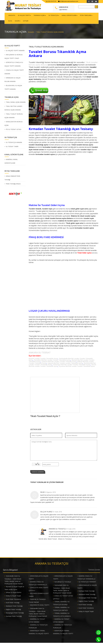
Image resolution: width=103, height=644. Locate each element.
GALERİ (11, 22)
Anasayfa (31, 33)
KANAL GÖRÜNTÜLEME (66, 16)
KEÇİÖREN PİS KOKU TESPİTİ (40, 606)
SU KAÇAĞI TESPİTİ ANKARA (15, 52)
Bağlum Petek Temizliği (13, 611)
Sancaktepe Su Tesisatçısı (63, 583)
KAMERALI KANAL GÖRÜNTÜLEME (11, 162)
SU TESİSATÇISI (51, 16)
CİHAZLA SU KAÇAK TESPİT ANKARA (14, 73)
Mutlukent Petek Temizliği (14, 607)
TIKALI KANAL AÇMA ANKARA (16, 103)
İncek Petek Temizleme (13, 600)
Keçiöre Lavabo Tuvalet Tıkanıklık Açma (43, 360)
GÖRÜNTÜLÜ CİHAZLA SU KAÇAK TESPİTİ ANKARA (14, 65)
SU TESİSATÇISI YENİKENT (87, 583)
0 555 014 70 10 (51, 1)
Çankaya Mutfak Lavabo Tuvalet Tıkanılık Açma (59, 363)
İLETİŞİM (18, 22)
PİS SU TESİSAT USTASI (14, 130)
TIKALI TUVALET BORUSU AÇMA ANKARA (14, 117)
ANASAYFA (12, 16)
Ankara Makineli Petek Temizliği (12, 179)
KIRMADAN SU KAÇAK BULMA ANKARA (12, 81)
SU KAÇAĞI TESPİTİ (23, 16)
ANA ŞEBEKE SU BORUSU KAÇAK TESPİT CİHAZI (14, 58)
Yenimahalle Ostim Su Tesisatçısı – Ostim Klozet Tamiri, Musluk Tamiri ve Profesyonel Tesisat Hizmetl (14, 581)
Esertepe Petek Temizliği (14, 617)
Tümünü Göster (94, 571)
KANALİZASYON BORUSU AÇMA (14, 124)
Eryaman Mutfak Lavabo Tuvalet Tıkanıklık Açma (77, 367)
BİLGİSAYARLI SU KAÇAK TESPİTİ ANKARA (13, 88)
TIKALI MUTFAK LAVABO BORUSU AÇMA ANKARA (13, 109)
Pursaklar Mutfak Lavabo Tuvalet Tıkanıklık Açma (52, 361)
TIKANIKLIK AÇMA (38, 16)
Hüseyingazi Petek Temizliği (15, 614)
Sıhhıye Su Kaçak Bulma (14, 594)
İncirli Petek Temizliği (13, 604)
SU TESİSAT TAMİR (12, 147)
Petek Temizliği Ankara (13, 185)
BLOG (92, 16)
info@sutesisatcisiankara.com (68, 1)
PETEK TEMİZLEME (82, 16)
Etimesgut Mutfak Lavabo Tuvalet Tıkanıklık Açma (72, 366)
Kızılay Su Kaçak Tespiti (13, 597)
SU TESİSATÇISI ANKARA (14, 143)
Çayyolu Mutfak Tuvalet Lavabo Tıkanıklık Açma (65, 364)
